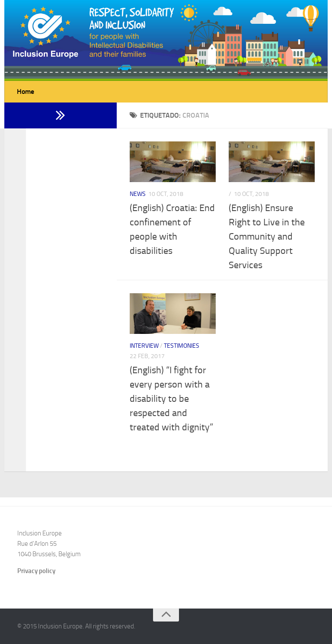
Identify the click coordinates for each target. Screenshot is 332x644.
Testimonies (182, 346)
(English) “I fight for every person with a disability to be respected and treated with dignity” (171, 399)
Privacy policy (36, 571)
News (138, 194)
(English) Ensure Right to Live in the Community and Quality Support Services (267, 237)
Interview (144, 346)
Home (26, 91)
